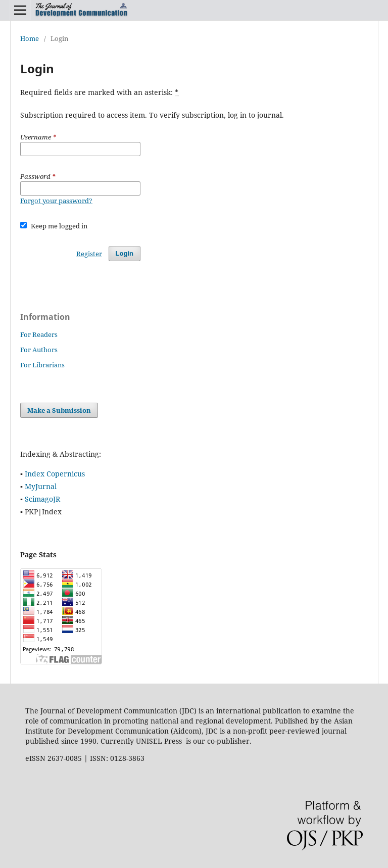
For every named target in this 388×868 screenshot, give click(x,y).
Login (125, 253)
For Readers (39, 334)
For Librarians (42, 365)
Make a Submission (59, 410)
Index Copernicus (55, 474)
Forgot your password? (56, 201)
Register (89, 254)
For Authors (39, 350)
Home (30, 38)
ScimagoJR (42, 499)
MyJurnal (41, 486)
